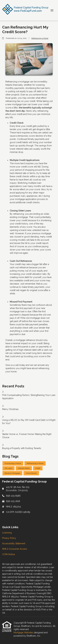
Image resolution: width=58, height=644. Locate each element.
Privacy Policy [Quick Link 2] (9, 538)
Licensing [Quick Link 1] (7, 533)
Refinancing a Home (40, 38)
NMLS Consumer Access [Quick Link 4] (15, 549)
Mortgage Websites (24, 633)
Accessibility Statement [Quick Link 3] (14, 543)
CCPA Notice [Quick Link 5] (9, 554)
